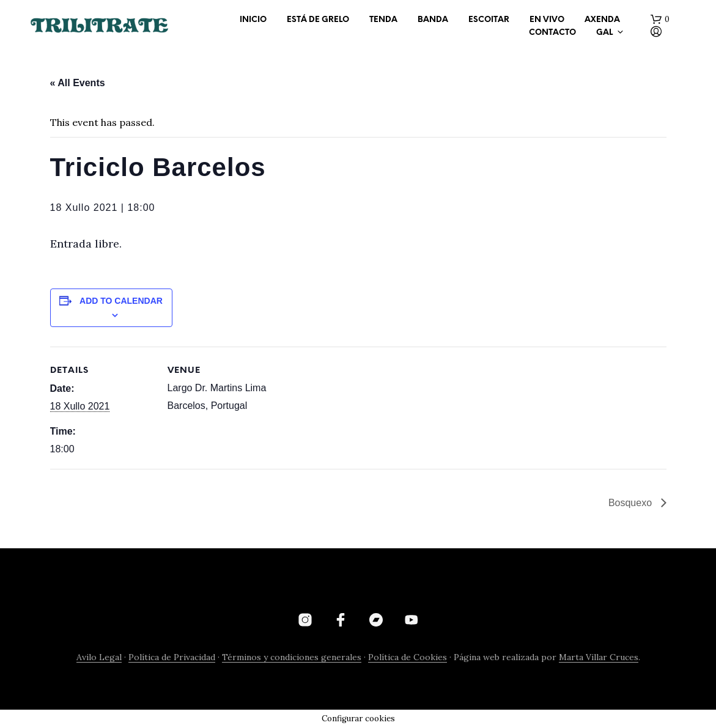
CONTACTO (552, 33)
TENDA (383, 20)
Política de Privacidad (172, 658)
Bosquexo (632, 503)
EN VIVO (547, 20)
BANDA (433, 20)
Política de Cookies (408, 658)
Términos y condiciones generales (292, 658)
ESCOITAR (489, 20)
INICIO (253, 20)
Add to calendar (121, 301)
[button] (660, 20)
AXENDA (602, 20)
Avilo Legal (99, 658)
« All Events (78, 83)
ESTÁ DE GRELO (318, 20)
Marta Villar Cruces (599, 658)
